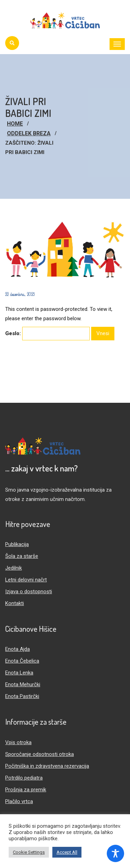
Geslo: (47, 334)
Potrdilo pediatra (24, 778)
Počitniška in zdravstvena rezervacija (47, 766)
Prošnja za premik (26, 790)
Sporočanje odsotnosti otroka (40, 754)
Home (15, 124)
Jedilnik (14, 568)
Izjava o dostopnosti (29, 592)
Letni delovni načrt (26, 580)
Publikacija (17, 544)
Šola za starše (22, 556)
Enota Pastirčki (22, 696)
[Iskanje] (12, 43)
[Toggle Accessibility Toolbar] (115, 853)
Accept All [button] (67, 852)
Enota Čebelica (22, 661)
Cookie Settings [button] (29, 852)
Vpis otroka (18, 742)
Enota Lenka (19, 673)
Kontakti (15, 603)
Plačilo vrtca (19, 801)
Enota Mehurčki (23, 684)
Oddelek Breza (29, 133)
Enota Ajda (18, 649)
